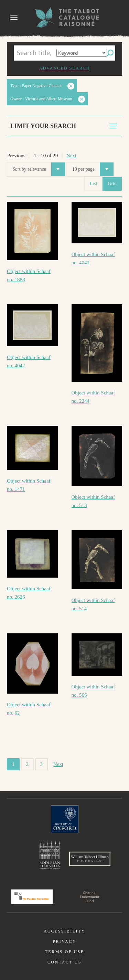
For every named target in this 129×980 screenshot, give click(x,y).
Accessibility (64, 931)
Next (71, 156)
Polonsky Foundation (32, 897)
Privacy (64, 941)
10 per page (93, 169)
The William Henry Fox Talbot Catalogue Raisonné (65, 17)
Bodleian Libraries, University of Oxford (50, 855)
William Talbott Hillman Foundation (90, 859)
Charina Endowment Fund (90, 897)
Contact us (64, 962)
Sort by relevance (39, 169)
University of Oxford (65, 819)
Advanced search (64, 68)
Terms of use (64, 952)
